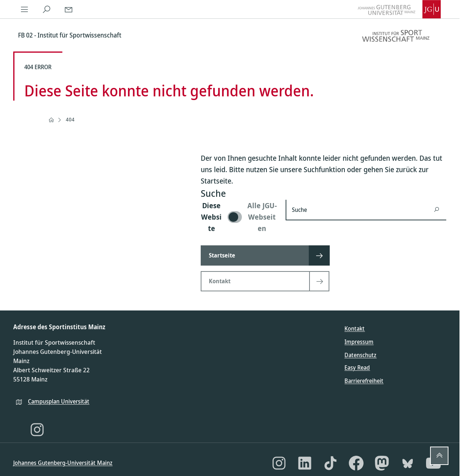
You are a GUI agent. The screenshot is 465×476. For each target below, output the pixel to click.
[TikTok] (330, 463)
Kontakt (355, 328)
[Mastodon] (382, 463)
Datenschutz (360, 355)
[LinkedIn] (305, 463)
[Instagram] (37, 430)
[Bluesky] (408, 463)
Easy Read (357, 367)
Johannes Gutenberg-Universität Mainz (63, 463)
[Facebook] (356, 463)
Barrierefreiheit (364, 381)
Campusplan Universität (59, 401)
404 (70, 119)
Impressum (359, 342)
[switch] (239, 217)
